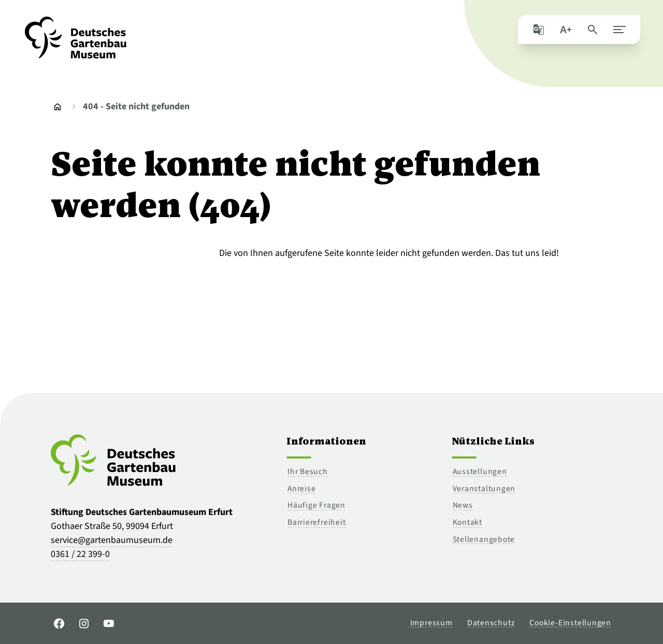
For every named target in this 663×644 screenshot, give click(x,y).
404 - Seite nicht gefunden (136, 106)
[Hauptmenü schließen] (617, 31)
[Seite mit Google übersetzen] (537, 31)
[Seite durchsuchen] (590, 31)
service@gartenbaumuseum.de (112, 540)
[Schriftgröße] (564, 31)
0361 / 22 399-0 (80, 554)
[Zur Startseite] (76, 44)
